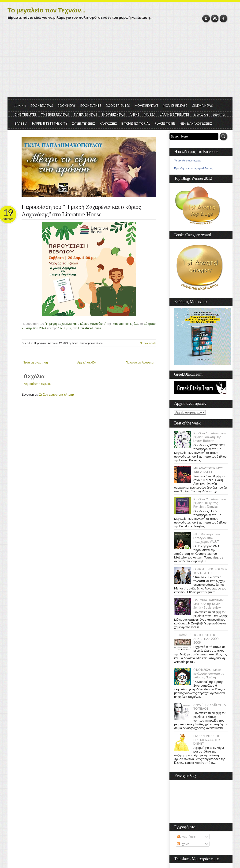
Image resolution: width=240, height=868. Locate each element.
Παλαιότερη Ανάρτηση (141, 362)
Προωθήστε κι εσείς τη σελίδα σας (194, 168)
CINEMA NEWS (202, 106)
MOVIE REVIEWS (146, 106)
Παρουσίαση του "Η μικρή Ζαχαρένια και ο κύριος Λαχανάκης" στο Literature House (81, 211)
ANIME (134, 115)
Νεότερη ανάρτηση (35, 362)
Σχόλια (183, 844)
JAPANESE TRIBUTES (175, 115)
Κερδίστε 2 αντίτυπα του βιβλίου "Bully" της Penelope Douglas (210, 503)
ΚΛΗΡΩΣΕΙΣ (108, 123)
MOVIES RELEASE (175, 106)
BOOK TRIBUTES (118, 106)
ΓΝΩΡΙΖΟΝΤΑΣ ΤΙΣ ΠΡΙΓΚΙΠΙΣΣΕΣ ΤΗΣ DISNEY (207, 740)
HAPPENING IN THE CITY (50, 123)
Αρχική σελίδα (87, 362)
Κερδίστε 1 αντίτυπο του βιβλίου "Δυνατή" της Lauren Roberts (210, 437)
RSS (215, 18)
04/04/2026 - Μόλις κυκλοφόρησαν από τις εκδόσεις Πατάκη (209, 673)
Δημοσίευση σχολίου (38, 384)
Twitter (206, 18)
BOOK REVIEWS (42, 106)
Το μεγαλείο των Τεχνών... (46, 10)
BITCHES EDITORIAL (136, 123)
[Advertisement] (120, 62)
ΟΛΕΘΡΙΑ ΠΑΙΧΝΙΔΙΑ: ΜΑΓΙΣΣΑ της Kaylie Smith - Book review (208, 604)
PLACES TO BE (165, 123)
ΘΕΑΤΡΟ (219, 115)
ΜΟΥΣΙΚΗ (201, 115)
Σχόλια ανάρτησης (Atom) (56, 394)
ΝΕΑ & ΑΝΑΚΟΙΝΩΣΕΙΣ (196, 123)
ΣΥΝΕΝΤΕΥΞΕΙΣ (83, 123)
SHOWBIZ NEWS (113, 115)
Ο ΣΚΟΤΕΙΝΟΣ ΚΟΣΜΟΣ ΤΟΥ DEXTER (210, 571)
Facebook (223, 18)
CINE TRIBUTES (25, 115)
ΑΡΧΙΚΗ (20, 106)
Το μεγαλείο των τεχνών (188, 161)
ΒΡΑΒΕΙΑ (21, 123)
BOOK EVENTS (91, 106)
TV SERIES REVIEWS (55, 115)
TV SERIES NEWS (85, 115)
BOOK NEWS (67, 106)
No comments (148, 343)
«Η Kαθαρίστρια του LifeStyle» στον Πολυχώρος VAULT (206, 538)
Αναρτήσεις (186, 837)
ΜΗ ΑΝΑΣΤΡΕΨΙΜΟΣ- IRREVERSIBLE (209, 470)
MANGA (150, 115)
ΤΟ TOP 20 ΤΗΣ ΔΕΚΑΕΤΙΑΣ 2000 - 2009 (207, 639)
